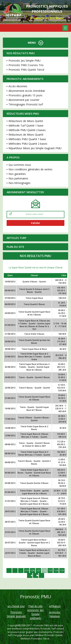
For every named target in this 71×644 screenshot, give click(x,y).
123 (50, 570)
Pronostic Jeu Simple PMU (25, 61)
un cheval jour (16, 606)
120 (33, 570)
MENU (35, 43)
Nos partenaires (18, 178)
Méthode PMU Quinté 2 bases (27, 130)
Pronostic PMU (41, 625)
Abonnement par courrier (24, 100)
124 (56, 570)
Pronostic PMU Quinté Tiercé (26, 70)
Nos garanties (17, 174)
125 (62, 570)
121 (39, 570)
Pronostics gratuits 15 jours (25, 95)
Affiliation (55, 606)
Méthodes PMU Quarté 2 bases (28, 144)
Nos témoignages (20, 183)
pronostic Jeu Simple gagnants (35, 614)
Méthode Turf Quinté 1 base (26, 125)
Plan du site (15, 247)
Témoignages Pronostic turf (26, 104)
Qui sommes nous (20, 165)
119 (27, 570)
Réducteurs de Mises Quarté (26, 135)
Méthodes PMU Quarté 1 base (27, 139)
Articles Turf (16, 238)
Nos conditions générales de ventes (30, 169)
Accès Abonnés (18, 86)
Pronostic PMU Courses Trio (26, 65)
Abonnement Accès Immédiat (27, 91)
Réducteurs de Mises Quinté (26, 121)
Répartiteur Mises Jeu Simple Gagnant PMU (35, 148)
